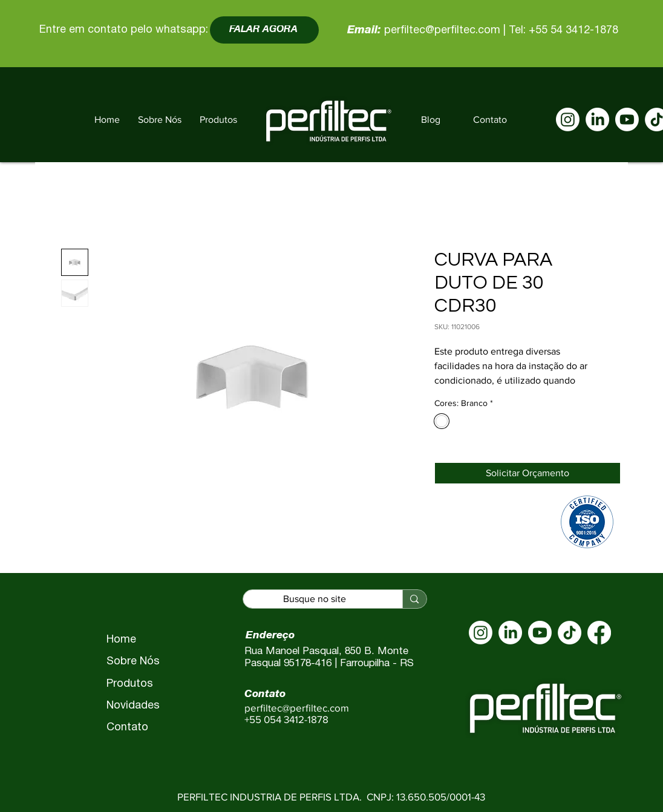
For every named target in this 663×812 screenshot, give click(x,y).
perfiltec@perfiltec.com (442, 31)
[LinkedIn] (597, 120)
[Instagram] (568, 120)
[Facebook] (599, 633)
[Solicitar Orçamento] (527, 473)
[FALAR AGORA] (264, 30)
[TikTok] (570, 633)
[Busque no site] (315, 599)
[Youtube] (627, 120)
